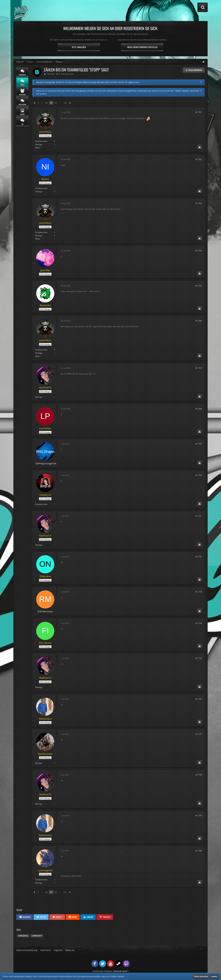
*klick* (178, 91)
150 (65, 103)
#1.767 (199, 368)
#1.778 (199, 775)
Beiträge (39, 144)
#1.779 (199, 816)
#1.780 (199, 851)
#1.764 (199, 251)
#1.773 (199, 592)
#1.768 (199, 409)
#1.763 (199, 203)
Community (37, 936)
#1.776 (199, 699)
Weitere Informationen (201, 976)
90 (56, 103)
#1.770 (199, 475)
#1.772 (199, 557)
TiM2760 (51, 74)
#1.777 (199, 734)
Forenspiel (23, 936)
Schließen (214, 976)
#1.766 (199, 321)
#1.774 (199, 623)
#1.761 (199, 112)
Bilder (38, 148)
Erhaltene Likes (41, 141)
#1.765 (199, 286)
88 (47, 103)
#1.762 (199, 159)
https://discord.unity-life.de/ (90, 82)
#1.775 (199, 658)
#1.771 (199, 516)
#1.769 (199, 444)
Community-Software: (111, 971)
